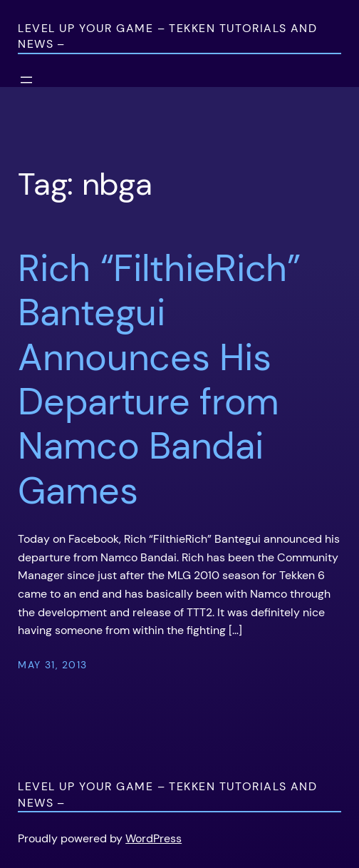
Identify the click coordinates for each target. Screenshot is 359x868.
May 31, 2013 (52, 665)
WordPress (154, 838)
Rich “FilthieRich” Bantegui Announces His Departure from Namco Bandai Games (159, 379)
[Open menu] (26, 80)
